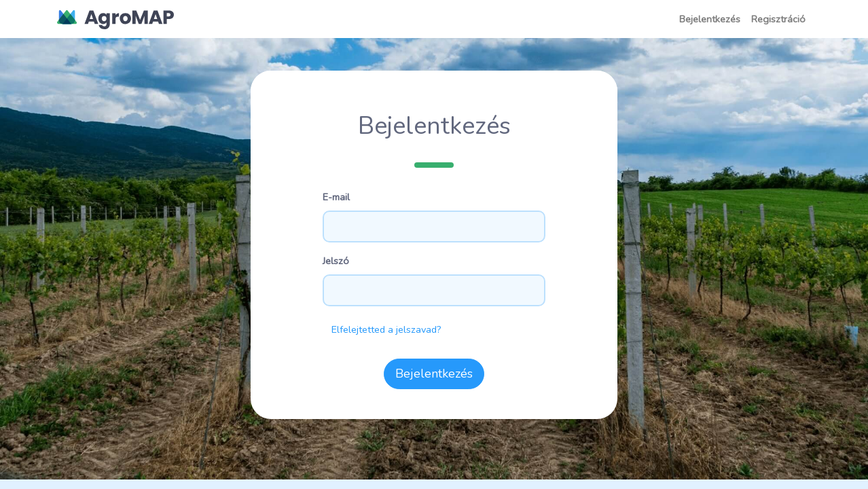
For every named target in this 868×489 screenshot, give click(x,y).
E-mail (336, 197)
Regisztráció (778, 19)
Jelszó (336, 261)
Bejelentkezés (710, 19)
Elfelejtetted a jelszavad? (386, 329)
